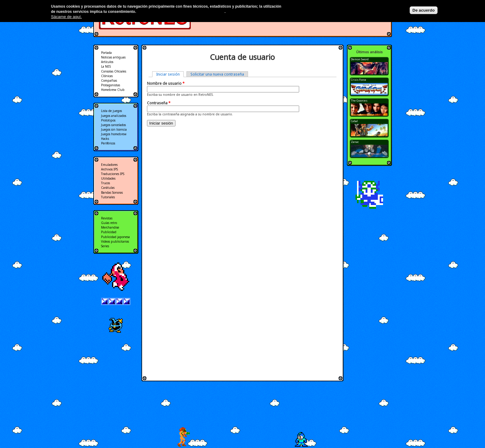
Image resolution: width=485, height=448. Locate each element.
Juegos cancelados (113, 125)
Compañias (109, 80)
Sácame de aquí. (66, 17)
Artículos (107, 62)
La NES (106, 66)
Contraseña (159, 103)
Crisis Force (359, 80)
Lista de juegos (111, 111)
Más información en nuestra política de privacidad (181, 12)
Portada (106, 53)
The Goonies (359, 101)
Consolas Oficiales (114, 71)
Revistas (107, 218)
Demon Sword (360, 59)
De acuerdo (424, 10)
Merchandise (110, 227)
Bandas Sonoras (112, 192)
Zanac (355, 142)
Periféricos (108, 143)
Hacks (105, 139)
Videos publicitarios (115, 241)
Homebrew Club (113, 90)
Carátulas (108, 188)
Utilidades (108, 178)
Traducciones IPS (113, 174)
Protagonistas (111, 85)
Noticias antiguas (113, 57)
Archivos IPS (109, 169)
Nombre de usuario (166, 83)
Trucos (105, 183)
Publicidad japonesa (115, 237)
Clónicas (107, 76)
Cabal (354, 121)
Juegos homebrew (114, 134)
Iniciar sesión (170, 74)
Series (105, 246)
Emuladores (109, 165)
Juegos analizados (114, 116)
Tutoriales (108, 197)
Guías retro (109, 223)
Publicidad (109, 232)
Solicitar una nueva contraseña (217, 74)
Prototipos (108, 120)
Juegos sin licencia (114, 129)
